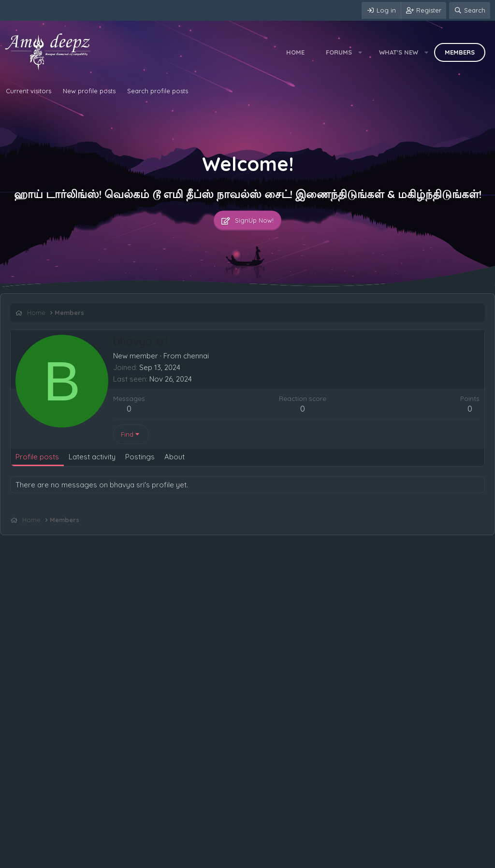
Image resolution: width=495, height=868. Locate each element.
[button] (360, 52)
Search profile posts (158, 91)
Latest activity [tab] (92, 457)
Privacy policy (122, 858)
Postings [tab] (140, 457)
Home (295, 52)
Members (460, 52)
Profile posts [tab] (37, 457)
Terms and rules (70, 858)
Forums (339, 52)
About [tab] (175, 457)
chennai (196, 356)
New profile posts (89, 91)
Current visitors (29, 91)
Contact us (23, 858)
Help (157, 858)
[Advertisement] (247, 544)
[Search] (470, 10)
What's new (399, 52)
